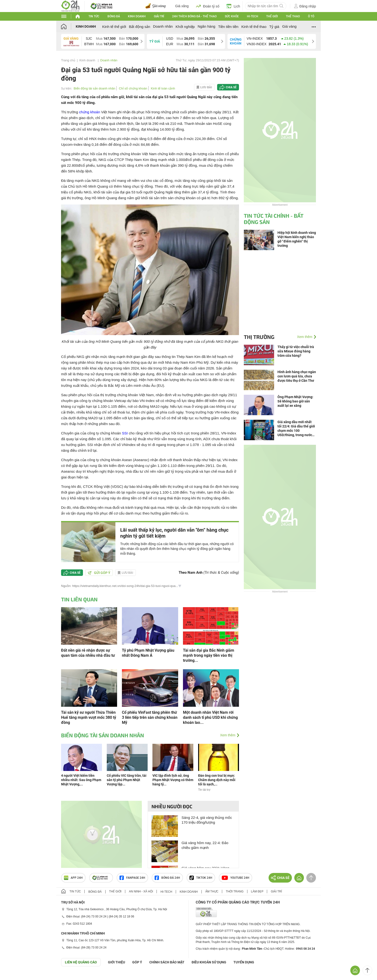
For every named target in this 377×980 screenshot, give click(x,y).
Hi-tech (253, 16)
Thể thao (293, 16)
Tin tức (94, 16)
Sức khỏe (232, 16)
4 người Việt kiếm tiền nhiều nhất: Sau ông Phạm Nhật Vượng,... (81, 780)
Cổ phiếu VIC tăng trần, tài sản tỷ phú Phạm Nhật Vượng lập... (127, 780)
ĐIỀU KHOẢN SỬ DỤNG (209, 962)
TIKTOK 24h (201, 878)
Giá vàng (289, 26)
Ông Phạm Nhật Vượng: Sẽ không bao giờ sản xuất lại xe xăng (295, 401)
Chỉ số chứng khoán (133, 88)
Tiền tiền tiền (228, 27)
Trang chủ (68, 60)
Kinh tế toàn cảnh (163, 88)
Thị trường (259, 337)
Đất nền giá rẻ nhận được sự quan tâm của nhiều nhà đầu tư (88, 653)
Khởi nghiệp (185, 27)
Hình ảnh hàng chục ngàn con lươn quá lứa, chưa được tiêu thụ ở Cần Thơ (297, 376)
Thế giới (272, 16)
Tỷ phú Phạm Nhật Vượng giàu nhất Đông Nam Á (148, 653)
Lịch (233, 6)
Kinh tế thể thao (254, 27)
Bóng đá (114, 16)
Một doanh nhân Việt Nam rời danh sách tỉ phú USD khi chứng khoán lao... (210, 717)
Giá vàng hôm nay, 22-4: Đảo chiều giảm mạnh (205, 845)
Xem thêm (228, 735)
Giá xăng (182, 6)
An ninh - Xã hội (141, 891)
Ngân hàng (206, 26)
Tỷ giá (274, 27)
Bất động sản (139, 27)
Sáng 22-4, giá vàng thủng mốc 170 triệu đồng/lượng (207, 820)
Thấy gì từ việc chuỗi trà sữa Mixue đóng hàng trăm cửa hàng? (296, 351)
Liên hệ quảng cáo (81, 962)
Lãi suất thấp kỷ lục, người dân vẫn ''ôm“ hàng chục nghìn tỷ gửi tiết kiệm (174, 533)
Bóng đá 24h (167, 878)
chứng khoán (90, 112)
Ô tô (311, 16)
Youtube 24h (236, 878)
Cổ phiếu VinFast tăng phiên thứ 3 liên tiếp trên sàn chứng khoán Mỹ (150, 717)
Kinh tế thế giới (114, 27)
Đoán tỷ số (208, 6)
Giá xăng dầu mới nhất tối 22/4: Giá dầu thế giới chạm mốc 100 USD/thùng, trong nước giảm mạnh (296, 429)
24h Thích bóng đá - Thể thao (194, 16)
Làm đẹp (257, 891)
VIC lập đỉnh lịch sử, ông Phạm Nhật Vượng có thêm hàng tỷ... (173, 780)
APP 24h (73, 878)
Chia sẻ (231, 87)
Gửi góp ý (99, 573)
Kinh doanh (137, 16)
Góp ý (137, 962)
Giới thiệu (116, 962)
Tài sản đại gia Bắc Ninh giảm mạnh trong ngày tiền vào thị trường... (209, 655)
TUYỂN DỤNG (244, 962)
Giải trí (159, 16)
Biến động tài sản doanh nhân (94, 88)
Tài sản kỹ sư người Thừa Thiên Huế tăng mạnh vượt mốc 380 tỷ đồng (89, 717)
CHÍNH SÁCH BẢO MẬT (167, 962)
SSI (125, 433)
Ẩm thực (212, 891)
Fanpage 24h (132, 878)
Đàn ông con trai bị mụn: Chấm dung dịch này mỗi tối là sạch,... (217, 780)
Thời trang (235, 891)
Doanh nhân (163, 26)
